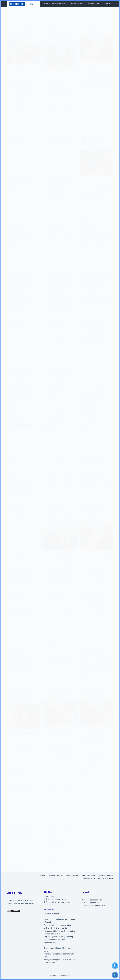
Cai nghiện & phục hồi (61, 4)
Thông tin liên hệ (89, 879)
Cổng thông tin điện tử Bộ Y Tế (93, 906)
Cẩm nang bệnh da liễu (90, 903)
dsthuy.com (67, 976)
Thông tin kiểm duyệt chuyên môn (57, 902)
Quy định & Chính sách (106, 876)
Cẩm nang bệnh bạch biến (92, 900)
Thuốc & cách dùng (78, 4)
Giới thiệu (47, 4)
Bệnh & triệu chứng (95, 4)
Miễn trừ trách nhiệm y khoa (55, 899)
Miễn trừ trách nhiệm (106, 879)
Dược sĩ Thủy (49, 896)
